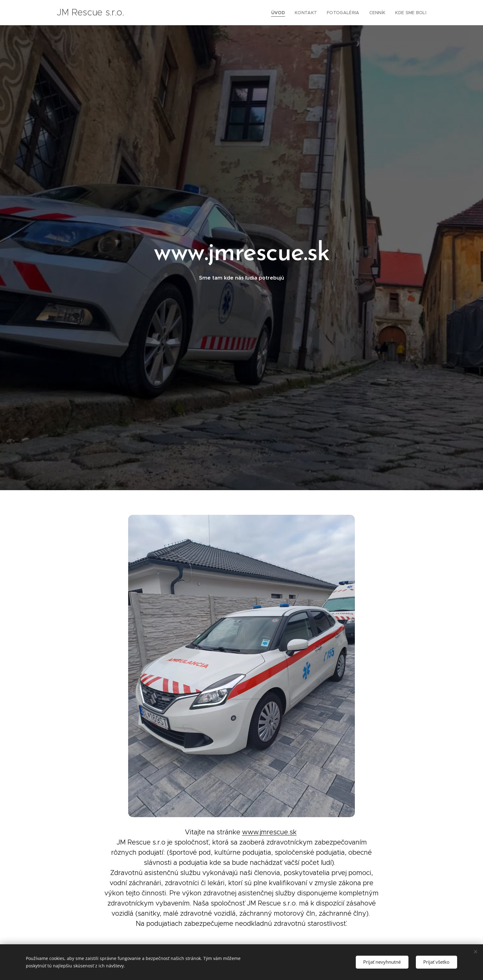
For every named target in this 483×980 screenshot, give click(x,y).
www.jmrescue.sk (269, 832)
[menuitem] (288, 13)
